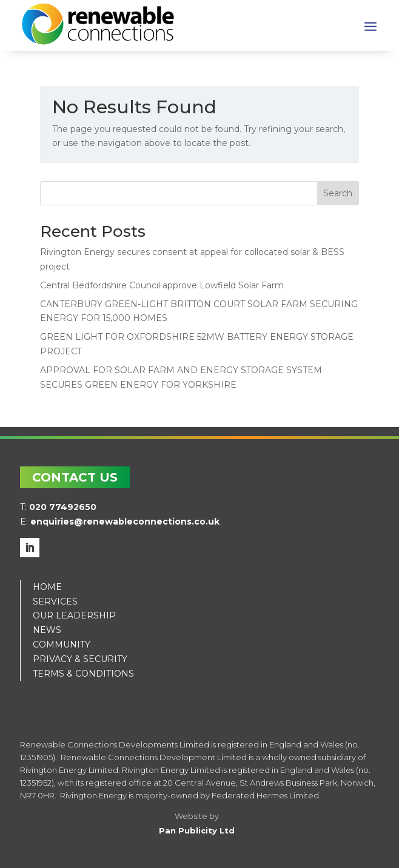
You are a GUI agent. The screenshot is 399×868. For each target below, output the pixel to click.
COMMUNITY (62, 644)
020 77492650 (63, 507)
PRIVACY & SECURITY (80, 659)
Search (338, 193)
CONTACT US (75, 477)
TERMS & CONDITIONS (83, 674)
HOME (47, 587)
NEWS (47, 630)
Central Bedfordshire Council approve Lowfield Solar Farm (162, 285)
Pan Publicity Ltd (197, 830)
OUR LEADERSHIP (74, 615)
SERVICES (55, 601)
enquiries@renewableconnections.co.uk (125, 522)
